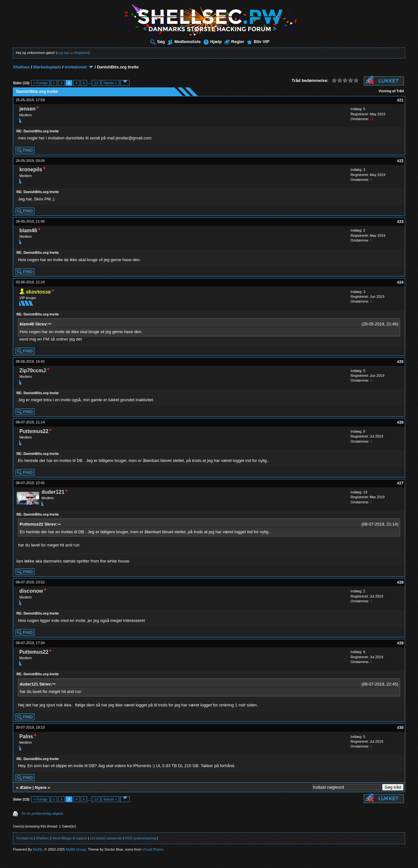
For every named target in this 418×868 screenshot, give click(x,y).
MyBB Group (76, 849)
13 (96, 83)
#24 (400, 282)
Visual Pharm (153, 849)
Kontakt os (25, 838)
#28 (400, 582)
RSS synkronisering (140, 838)
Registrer (81, 53)
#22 (400, 161)
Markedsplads (47, 67)
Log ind (63, 53)
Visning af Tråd (391, 91)
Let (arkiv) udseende (106, 838)
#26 (400, 422)
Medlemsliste (184, 42)
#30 (400, 728)
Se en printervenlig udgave (42, 813)
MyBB (38, 849)
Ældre (26, 788)
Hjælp (213, 42)
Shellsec (21, 67)
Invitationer (76, 67)
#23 (400, 222)
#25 (400, 362)
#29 (400, 643)
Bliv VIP (258, 42)
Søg (158, 42)
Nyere (41, 788)
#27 (400, 483)
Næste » (110, 83)
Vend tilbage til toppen (70, 838)
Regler (234, 42)
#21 (400, 100)
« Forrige (40, 83)
